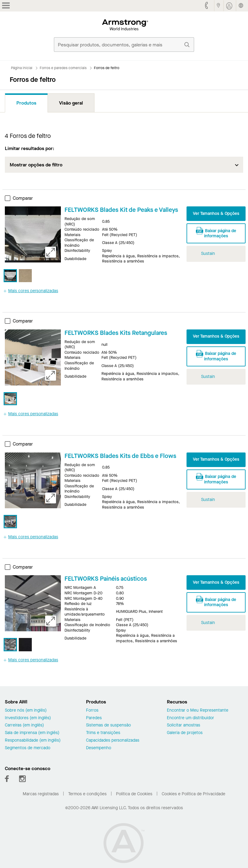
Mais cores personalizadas (31, 291)
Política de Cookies (134, 794)
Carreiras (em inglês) (24, 725)
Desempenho (99, 748)
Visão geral (71, 103)
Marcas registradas (41, 794)
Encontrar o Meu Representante (198, 711)
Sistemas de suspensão (108, 725)
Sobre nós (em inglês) (26, 711)
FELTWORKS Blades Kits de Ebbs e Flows (120, 456)
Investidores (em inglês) (28, 718)
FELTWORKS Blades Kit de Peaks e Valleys (121, 210)
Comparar (19, 198)
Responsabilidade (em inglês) (33, 741)
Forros (92, 711)
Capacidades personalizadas (113, 741)
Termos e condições (87, 794)
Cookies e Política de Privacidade (193, 794)
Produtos (26, 103)
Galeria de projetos (185, 733)
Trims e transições (103, 733)
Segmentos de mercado (28, 748)
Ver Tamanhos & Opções (216, 214)
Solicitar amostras (184, 725)
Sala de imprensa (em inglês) (32, 733)
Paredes (94, 718)
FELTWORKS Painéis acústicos (106, 579)
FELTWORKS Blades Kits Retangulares (116, 333)
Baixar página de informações (216, 233)
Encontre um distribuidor (190, 718)
